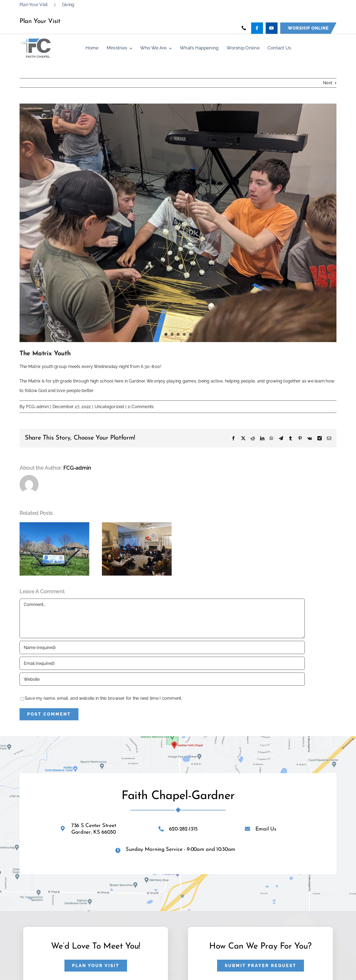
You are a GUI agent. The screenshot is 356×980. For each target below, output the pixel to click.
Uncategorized (109, 407)
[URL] (162, 679)
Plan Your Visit (34, 5)
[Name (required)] (162, 647)
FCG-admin (38, 407)
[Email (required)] (162, 663)
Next (328, 83)
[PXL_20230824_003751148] (178, 223)
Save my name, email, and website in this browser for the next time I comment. (103, 698)
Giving (68, 5)
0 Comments (141, 407)
